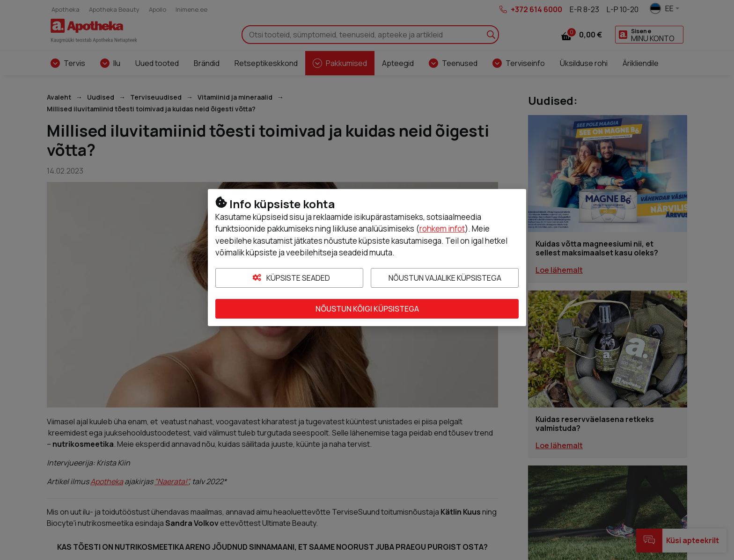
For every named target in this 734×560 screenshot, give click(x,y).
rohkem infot (442, 229)
